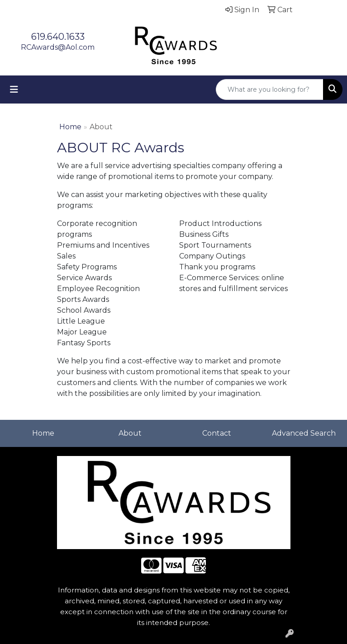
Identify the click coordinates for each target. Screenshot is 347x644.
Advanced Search (304, 433)
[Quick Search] (270, 89)
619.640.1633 (58, 37)
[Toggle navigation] (14, 89)
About (130, 433)
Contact (217, 433)
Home (70, 127)
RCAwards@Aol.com (58, 47)
